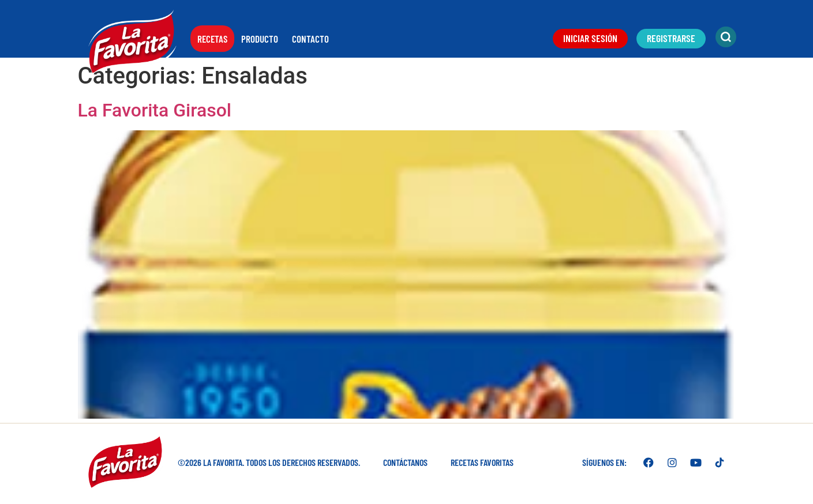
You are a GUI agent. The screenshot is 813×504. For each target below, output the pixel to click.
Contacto (310, 39)
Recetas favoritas (482, 462)
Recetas (212, 39)
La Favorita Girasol (155, 110)
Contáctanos (405, 462)
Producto (260, 39)
